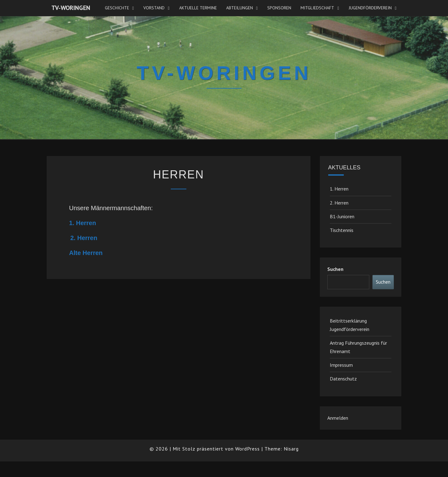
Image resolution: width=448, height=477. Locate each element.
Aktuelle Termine (198, 8)
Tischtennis (342, 230)
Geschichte (117, 8)
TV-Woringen (71, 8)
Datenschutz (343, 379)
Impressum (341, 365)
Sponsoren (279, 8)
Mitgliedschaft (317, 8)
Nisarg (291, 449)
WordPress (247, 449)
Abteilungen (240, 8)
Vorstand (154, 8)
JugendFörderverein (370, 8)
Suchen (335, 269)
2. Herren (84, 238)
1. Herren (83, 223)
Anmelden (338, 418)
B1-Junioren (342, 216)
